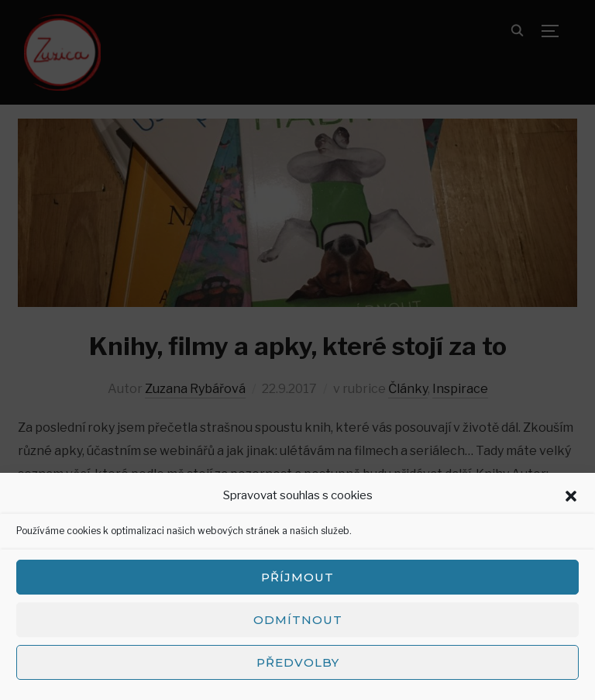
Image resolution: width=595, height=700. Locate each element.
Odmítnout (298, 620)
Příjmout (297, 577)
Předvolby (298, 662)
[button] (571, 496)
